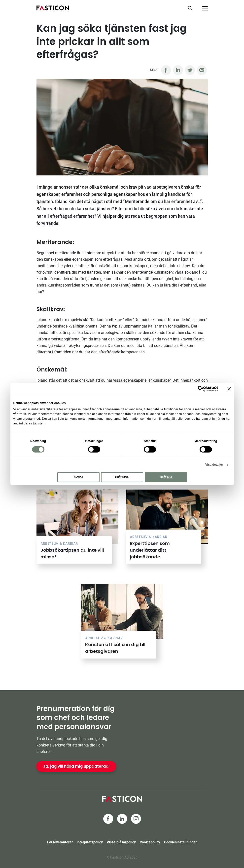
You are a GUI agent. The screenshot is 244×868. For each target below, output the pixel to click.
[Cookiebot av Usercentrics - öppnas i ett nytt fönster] (196, 389)
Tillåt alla (166, 477)
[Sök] (192, 8)
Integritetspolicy (90, 842)
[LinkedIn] (122, 819)
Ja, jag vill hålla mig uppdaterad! (76, 766)
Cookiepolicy (150, 842)
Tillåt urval (122, 477)
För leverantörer (60, 842)
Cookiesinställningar (180, 842)
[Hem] (53, 8)
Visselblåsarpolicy (121, 842)
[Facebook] (108, 819)
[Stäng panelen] (229, 389)
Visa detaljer (214, 465)
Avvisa (78, 477)
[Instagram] (136, 819)
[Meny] (205, 8)
